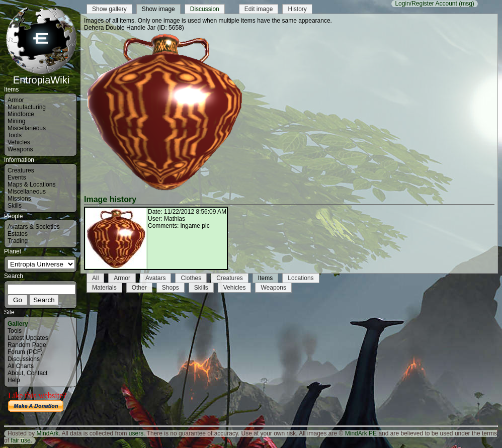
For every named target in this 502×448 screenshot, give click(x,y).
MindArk (47, 433)
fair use (20, 440)
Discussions (24, 359)
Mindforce (21, 114)
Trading (18, 241)
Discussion (205, 9)
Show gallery (109, 9)
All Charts (21, 366)
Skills (15, 206)
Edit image (259, 9)
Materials (104, 288)
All (95, 278)
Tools (15, 135)
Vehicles (19, 142)
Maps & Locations (31, 185)
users (136, 433)
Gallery (18, 324)
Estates (18, 234)
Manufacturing (27, 107)
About (15, 373)
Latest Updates (28, 338)
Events (17, 177)
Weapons (20, 149)
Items (265, 278)
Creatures (21, 170)
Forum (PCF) (25, 352)
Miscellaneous (27, 128)
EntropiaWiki (41, 75)
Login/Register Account (426, 4)
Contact (37, 373)
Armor (16, 100)
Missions (19, 199)
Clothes (191, 278)
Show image (158, 9)
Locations (301, 278)
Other (139, 288)
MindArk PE (361, 433)
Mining (16, 121)
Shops (171, 288)
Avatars (155, 278)
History (297, 9)
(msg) (467, 4)
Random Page (27, 345)
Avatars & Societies (34, 227)
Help (14, 380)
